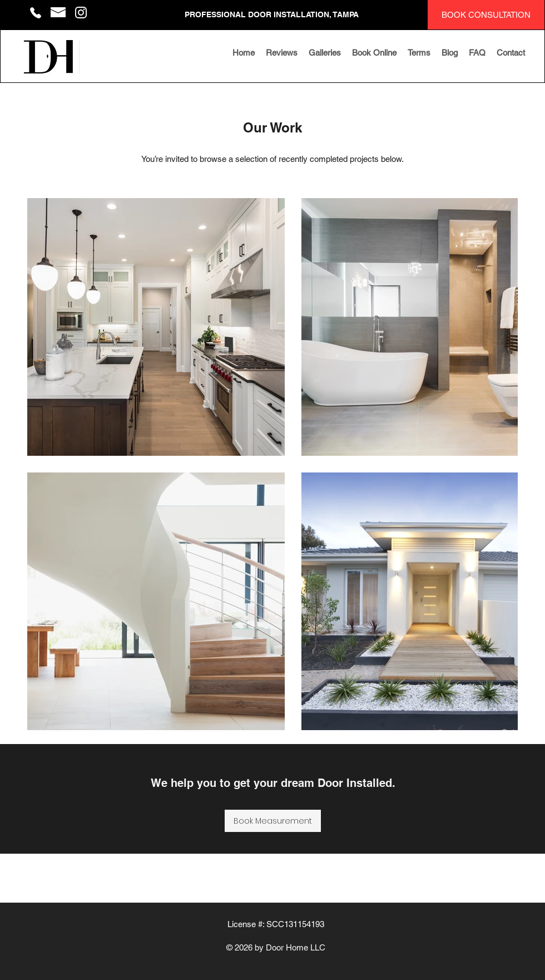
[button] (325, 53)
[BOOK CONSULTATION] (486, 15)
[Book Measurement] (273, 821)
